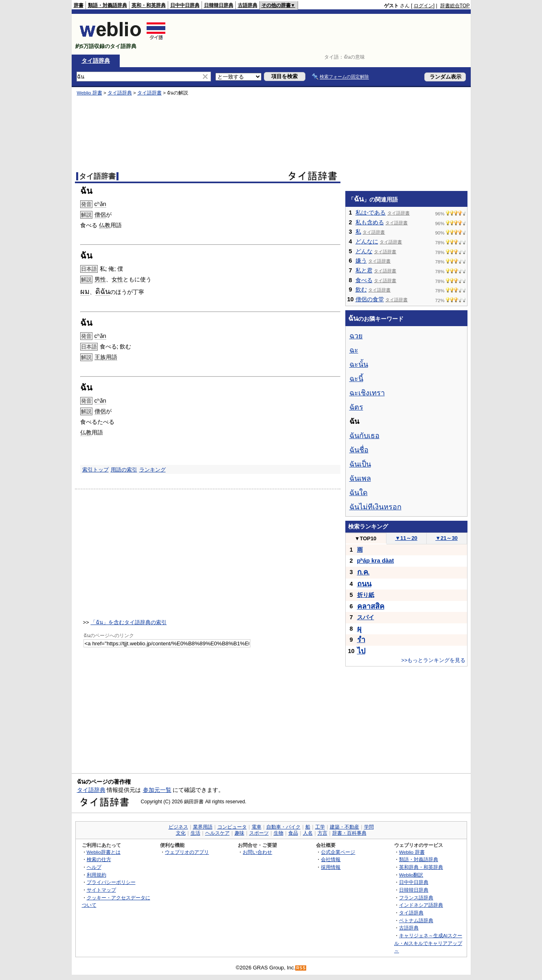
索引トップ (95, 470)
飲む (361, 289)
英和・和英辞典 (149, 5)
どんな (364, 251)
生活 (195, 833)
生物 (279, 833)
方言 (323, 833)
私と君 (364, 270)
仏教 (105, 225)
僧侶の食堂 (370, 299)
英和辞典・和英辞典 (421, 867)
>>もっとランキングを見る (433, 660)
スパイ (366, 617)
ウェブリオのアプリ (187, 852)
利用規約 (97, 875)
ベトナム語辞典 (416, 920)
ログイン (424, 6)
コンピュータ (232, 827)
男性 (100, 279)
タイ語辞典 (96, 61)
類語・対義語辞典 (108, 5)
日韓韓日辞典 (219, 5)
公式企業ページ (338, 852)
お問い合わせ (257, 852)
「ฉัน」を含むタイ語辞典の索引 (128, 622)
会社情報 (331, 859)
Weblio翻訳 (411, 875)
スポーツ (259, 833)
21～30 (447, 538)
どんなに (367, 241)
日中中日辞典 (185, 5)
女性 (117, 279)
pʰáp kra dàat (376, 561)
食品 (293, 833)
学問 (369, 827)
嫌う (361, 261)
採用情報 (331, 867)
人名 (308, 833)
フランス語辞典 (416, 898)
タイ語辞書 (149, 93)
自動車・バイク (283, 827)
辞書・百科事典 (349, 833)
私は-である (371, 213)
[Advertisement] (322, 34)
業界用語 (203, 827)
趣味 (239, 833)
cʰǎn (100, 204)
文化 (181, 833)
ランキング (153, 470)
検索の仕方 (99, 859)
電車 (257, 827)
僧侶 (100, 215)
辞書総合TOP (455, 6)
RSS (301, 968)
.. (363, 572)
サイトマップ (101, 890)
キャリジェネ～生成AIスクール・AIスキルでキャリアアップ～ (428, 943)
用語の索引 (124, 470)
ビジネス (178, 827)
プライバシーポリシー (111, 882)
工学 (320, 827)
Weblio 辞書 (90, 93)
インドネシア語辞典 (421, 905)
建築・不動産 (345, 827)
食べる (364, 280)
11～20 (406, 538)
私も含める (370, 222)
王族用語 (106, 357)
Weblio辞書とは (104, 852)
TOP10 (366, 538)
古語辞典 (248, 5)
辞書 (79, 5)
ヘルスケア (217, 833)
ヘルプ (94, 867)
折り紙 (366, 595)
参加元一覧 (157, 790)
